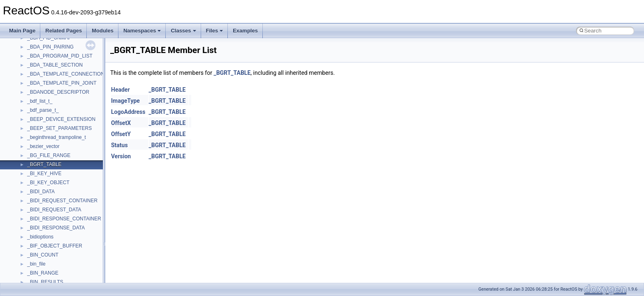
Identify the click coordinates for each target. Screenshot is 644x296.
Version (121, 156)
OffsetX (121, 123)
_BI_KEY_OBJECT (48, 183)
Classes (183, 31)
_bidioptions (40, 237)
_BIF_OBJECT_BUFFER (55, 246)
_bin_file (36, 264)
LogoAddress (128, 112)
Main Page (22, 31)
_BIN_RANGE (43, 273)
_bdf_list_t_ (40, 101)
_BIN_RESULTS (45, 282)
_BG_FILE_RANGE (49, 155)
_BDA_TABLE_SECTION (55, 65)
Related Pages (64, 31)
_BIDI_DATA (41, 192)
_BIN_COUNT (43, 255)
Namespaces (142, 31)
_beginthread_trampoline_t (57, 137)
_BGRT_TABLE (44, 164)
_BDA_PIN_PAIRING (50, 47)
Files (215, 31)
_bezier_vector (43, 146)
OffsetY (121, 134)
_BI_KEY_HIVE (44, 173)
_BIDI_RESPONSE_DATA (56, 228)
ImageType (125, 101)
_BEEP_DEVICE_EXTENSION (61, 119)
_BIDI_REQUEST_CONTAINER (62, 201)
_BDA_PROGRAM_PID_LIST (60, 56)
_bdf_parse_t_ (43, 110)
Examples (245, 31)
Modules (103, 31)
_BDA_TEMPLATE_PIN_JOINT (62, 83)
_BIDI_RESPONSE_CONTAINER (64, 219)
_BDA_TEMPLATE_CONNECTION (66, 74)
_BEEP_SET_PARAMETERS (59, 128)
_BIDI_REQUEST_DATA (54, 210)
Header (120, 90)
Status (119, 145)
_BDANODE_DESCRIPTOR (58, 92)
